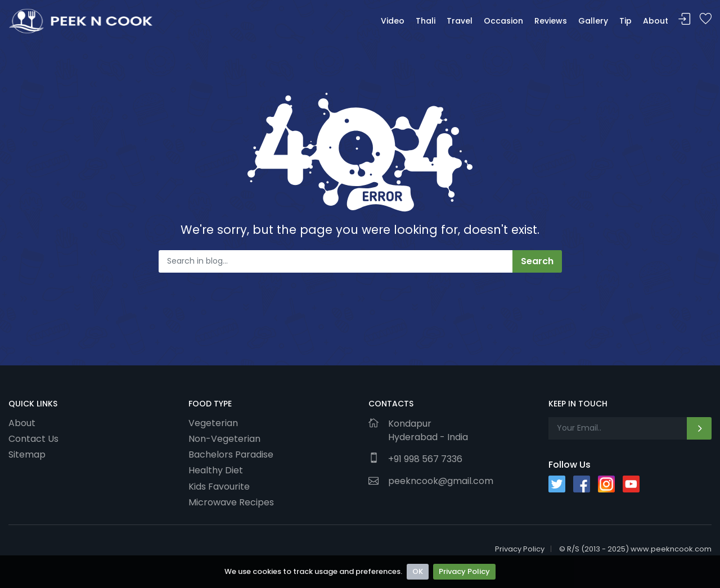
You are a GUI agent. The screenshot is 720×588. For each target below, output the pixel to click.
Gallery (593, 21)
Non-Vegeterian (224, 438)
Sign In (685, 19)
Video (393, 21)
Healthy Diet (216, 470)
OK (418, 571)
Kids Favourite (219, 486)
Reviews (551, 21)
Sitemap (27, 454)
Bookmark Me (705, 19)
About (656, 21)
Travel (460, 21)
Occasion (503, 21)
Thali (426, 21)
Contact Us (33, 438)
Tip (625, 21)
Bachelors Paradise (231, 454)
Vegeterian (213, 423)
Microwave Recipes (231, 502)
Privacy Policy (464, 571)
